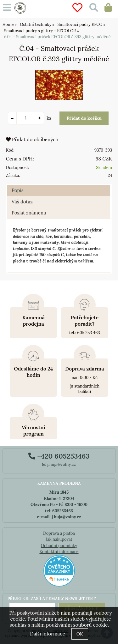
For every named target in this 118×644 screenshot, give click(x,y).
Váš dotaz (22, 202)
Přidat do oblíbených (32, 139)
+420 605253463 (59, 456)
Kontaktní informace (59, 552)
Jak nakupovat (59, 539)
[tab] (59, 185)
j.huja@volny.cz (59, 464)
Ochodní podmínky (59, 546)
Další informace (47, 634)
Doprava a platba (59, 533)
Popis (18, 190)
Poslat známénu (29, 213)
